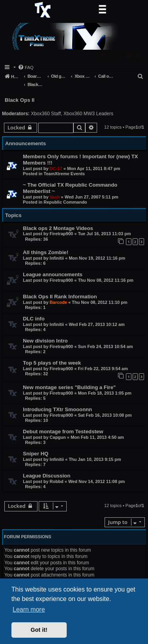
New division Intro (45, 341)
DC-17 (56, 168)
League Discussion (47, 476)
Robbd (57, 481)
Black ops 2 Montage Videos (58, 228)
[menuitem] (135, 55)
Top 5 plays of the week (52, 363)
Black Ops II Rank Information (60, 297)
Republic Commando (66, 202)
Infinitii (57, 258)
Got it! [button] (39, 630)
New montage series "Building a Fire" (69, 387)
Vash (55, 197)
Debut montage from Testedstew (63, 432)
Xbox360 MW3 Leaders (88, 114)
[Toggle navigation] (102, 10)
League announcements (53, 274)
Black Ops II (20, 100)
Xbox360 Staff (46, 114)
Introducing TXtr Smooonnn (57, 409)
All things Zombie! (46, 252)
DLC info (34, 319)
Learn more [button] (29, 609)
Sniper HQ (36, 454)
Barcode (58, 302)
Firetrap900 (61, 234)
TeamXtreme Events (64, 174)
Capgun (58, 437)
